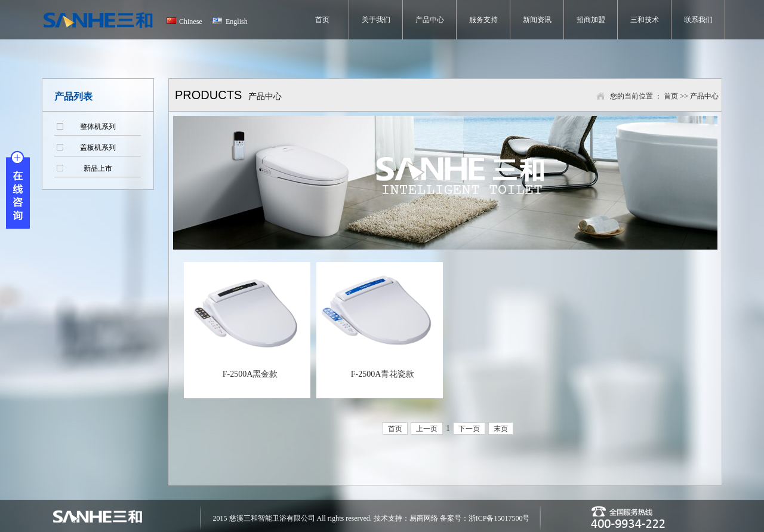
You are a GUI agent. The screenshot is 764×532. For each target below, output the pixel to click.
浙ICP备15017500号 (499, 518)
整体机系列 (98, 127)
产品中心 (430, 20)
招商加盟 (591, 20)
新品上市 (98, 168)
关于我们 (376, 20)
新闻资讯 (537, 20)
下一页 (469, 429)
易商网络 (425, 518)
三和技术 (645, 20)
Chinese (191, 21)
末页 (501, 429)
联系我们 (698, 20)
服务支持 (483, 20)
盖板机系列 (98, 147)
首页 (322, 20)
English (237, 21)
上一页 (427, 429)
